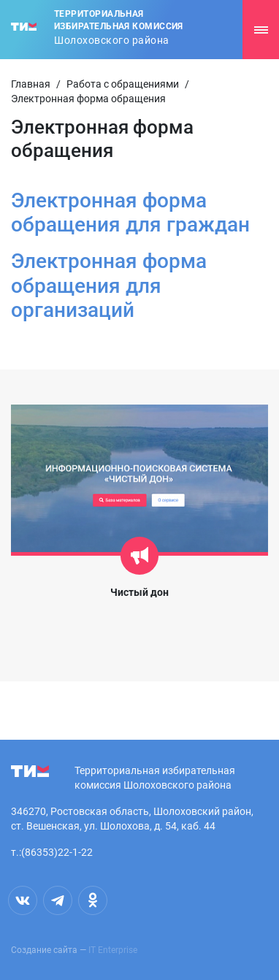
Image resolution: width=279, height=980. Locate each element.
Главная (31, 84)
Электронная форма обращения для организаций (109, 286)
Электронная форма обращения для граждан (130, 213)
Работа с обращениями (123, 84)
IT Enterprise (113, 950)
